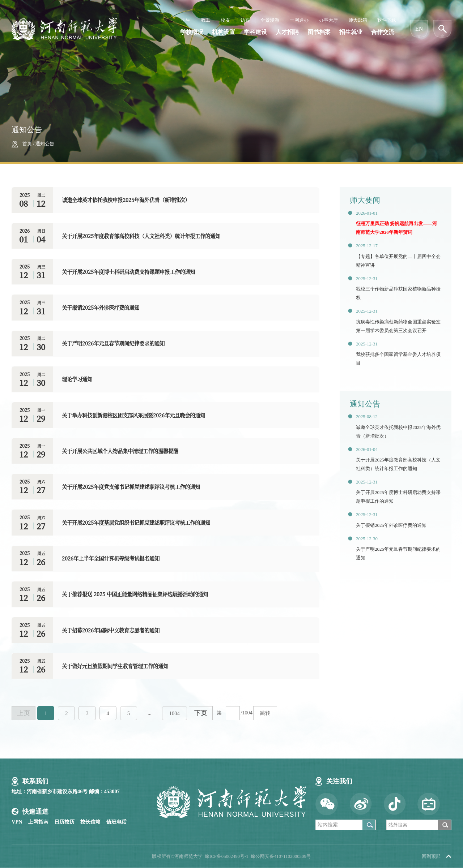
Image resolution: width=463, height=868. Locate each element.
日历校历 (64, 822)
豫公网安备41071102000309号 (281, 856)
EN (419, 29)
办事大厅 (328, 20)
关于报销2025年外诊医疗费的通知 (391, 525)
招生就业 (351, 32)
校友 (225, 20)
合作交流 (383, 32)
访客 (245, 20)
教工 (205, 20)
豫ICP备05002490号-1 (227, 856)
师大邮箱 (358, 20)
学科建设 (255, 32)
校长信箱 (90, 822)
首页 (27, 144)
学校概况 (192, 32)
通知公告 (45, 144)
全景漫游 (270, 20)
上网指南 (38, 822)
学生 (186, 20)
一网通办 (299, 20)
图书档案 (319, 32)
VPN (17, 822)
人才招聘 (287, 32)
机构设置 (224, 32)
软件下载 (387, 20)
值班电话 (116, 822)
